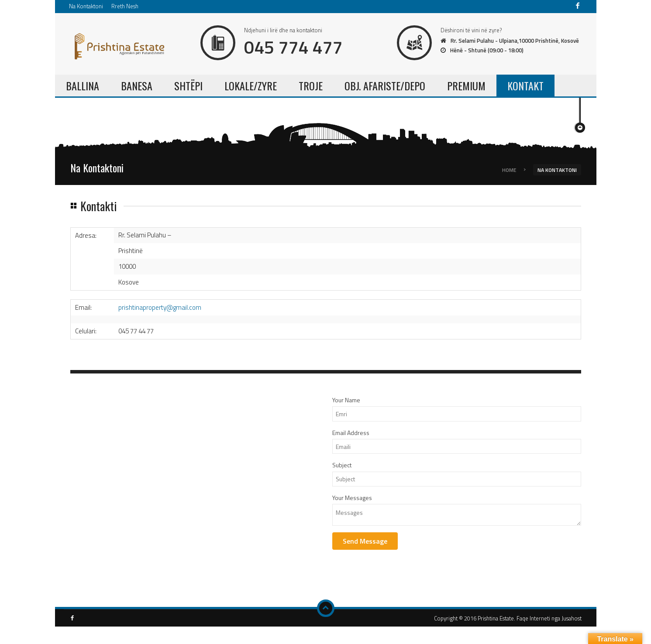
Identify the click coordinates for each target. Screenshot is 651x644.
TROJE (311, 86)
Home (509, 170)
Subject (342, 465)
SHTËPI (188, 86)
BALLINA (83, 86)
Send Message (365, 541)
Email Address (351, 433)
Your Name (346, 400)
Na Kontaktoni (86, 6)
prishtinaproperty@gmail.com (160, 307)
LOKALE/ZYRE (251, 86)
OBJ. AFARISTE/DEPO (385, 86)
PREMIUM (466, 86)
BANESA (137, 86)
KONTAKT (525, 86)
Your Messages (352, 498)
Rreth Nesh (125, 6)
